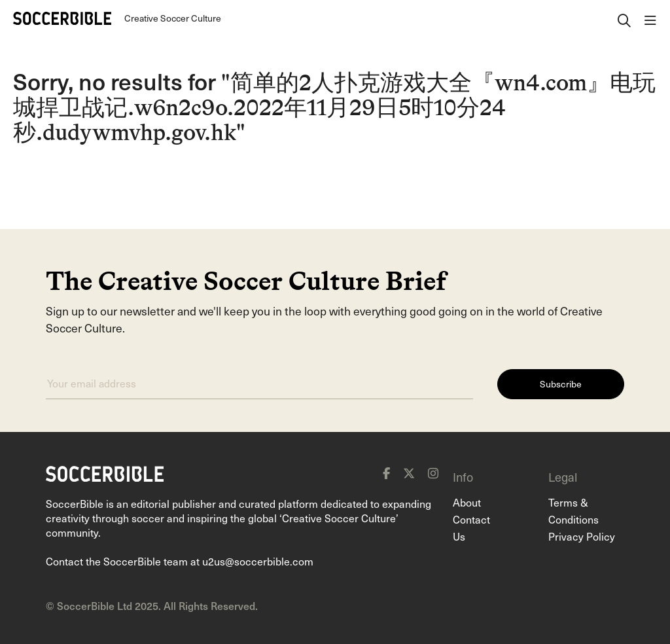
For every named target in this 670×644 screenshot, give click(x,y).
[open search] (624, 18)
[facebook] (386, 473)
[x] (409, 473)
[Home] (62, 18)
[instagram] (433, 473)
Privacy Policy (582, 536)
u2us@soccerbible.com (258, 561)
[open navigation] (650, 18)
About (467, 502)
